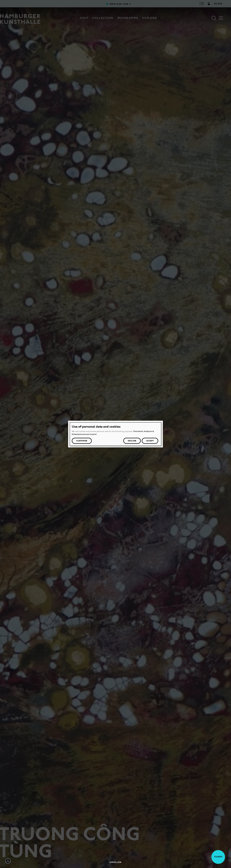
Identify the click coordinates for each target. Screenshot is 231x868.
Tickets (218, 857)
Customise (82, 441)
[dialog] (115, 434)
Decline (132, 441)
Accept (150, 441)
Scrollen (115, 862)
